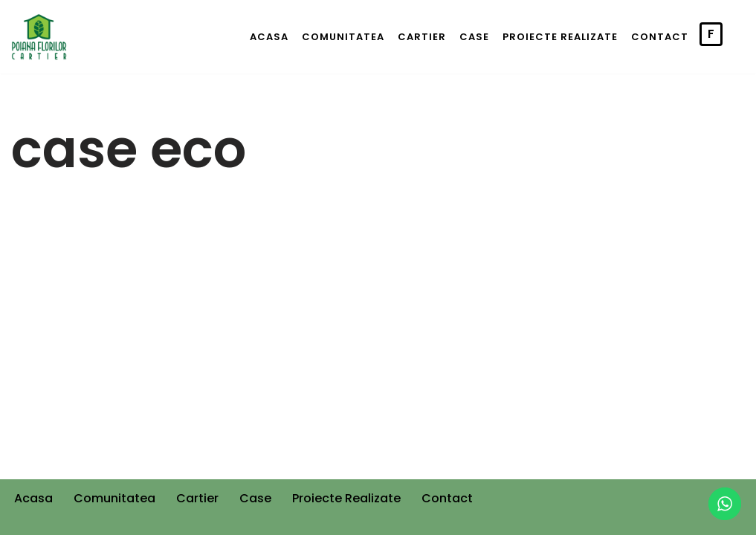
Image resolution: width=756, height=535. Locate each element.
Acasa (269, 37)
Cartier (422, 37)
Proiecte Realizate (560, 37)
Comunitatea (343, 37)
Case (474, 37)
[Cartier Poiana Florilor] (39, 37)
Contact (660, 37)
